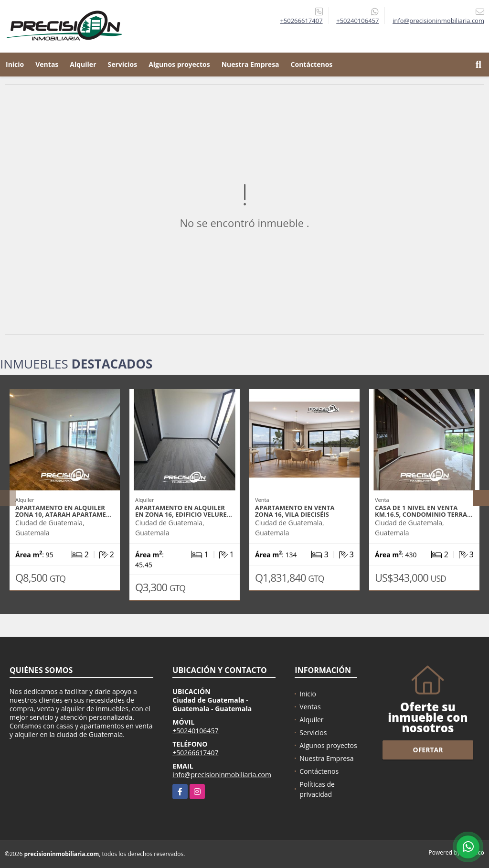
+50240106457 (357, 21)
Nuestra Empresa (250, 64)
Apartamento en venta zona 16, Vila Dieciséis (295, 511)
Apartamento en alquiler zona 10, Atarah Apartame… (63, 511)
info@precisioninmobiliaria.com (222, 775)
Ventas (47, 64)
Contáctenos (312, 64)
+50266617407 (301, 21)
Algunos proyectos (179, 64)
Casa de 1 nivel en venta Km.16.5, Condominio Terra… (424, 511)
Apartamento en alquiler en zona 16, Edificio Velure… (184, 511)
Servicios (123, 64)
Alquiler (83, 64)
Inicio (15, 64)
